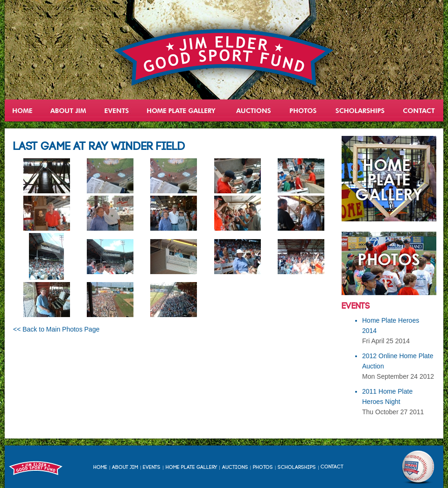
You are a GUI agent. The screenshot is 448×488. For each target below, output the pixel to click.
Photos (263, 467)
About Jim (68, 110)
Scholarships (361, 110)
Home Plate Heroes (182, 110)
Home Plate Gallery (192, 467)
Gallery (304, 110)
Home (23, 110)
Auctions (253, 110)
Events (117, 110)
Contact (419, 110)
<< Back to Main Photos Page (56, 329)
